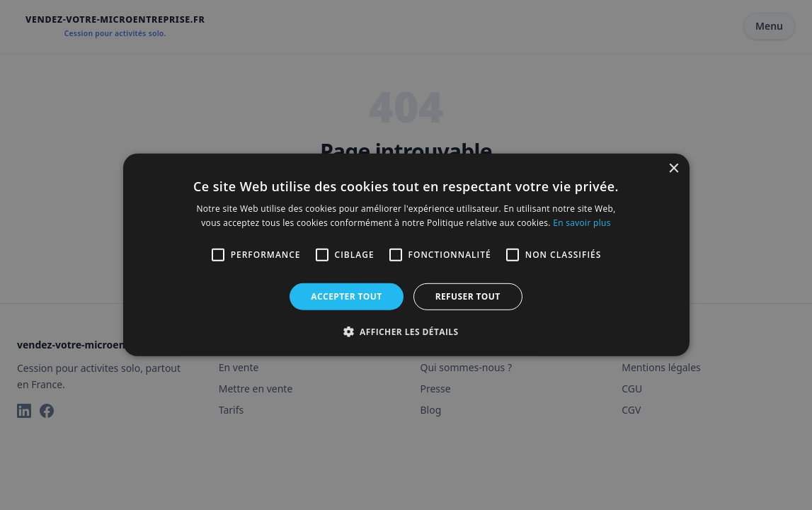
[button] (406, 331)
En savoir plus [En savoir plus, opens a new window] (582, 223)
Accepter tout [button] (346, 296)
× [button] (674, 169)
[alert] (406, 255)
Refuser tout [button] (468, 296)
